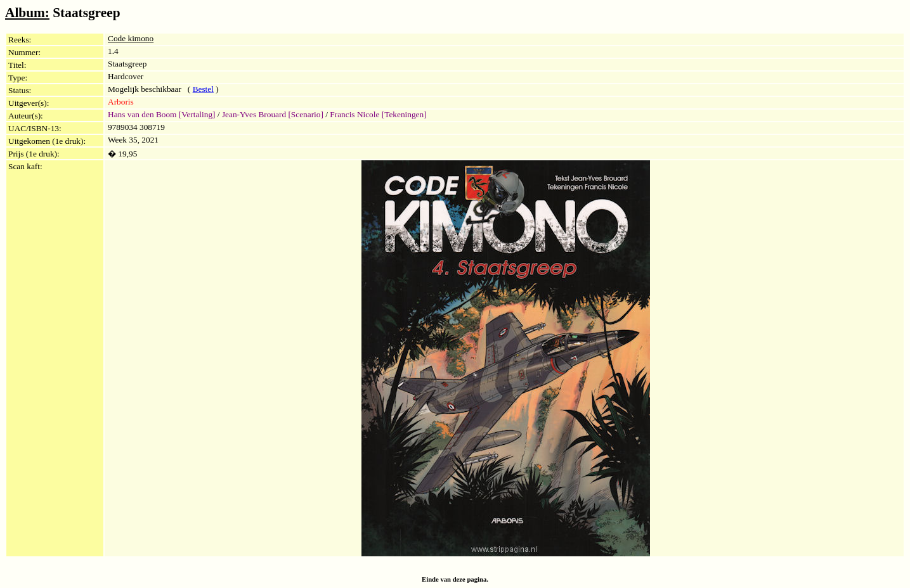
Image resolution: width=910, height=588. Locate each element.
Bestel (203, 89)
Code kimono (131, 38)
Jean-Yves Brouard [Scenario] (273, 114)
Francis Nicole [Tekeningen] (378, 114)
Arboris (121, 102)
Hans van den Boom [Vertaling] (162, 114)
